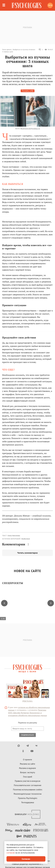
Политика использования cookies (28, 790)
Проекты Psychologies (28, 798)
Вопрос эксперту (28, 772)
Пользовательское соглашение (28, 785)
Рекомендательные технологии (28, 794)
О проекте (27, 760)
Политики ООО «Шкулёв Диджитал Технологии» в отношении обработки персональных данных (27, 713)
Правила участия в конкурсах (28, 781)
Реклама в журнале (27, 768)
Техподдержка (28, 802)
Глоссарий (28, 777)
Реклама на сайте (27, 764)
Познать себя (28, 91)
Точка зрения (7, 50)
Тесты (50, 5)
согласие (11, 853)
